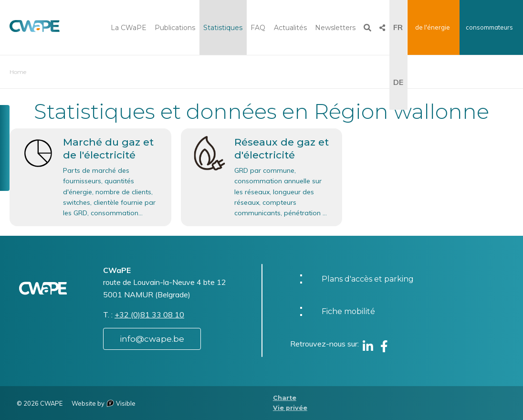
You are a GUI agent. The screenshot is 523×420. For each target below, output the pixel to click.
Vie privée (290, 408)
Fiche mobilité (348, 311)
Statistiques (223, 28)
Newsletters (335, 28)
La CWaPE (129, 28)
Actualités (290, 28)
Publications (175, 28)
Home (18, 72)
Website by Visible (104, 403)
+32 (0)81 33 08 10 (149, 315)
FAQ (258, 28)
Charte (285, 398)
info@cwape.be (152, 339)
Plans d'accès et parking (368, 279)
